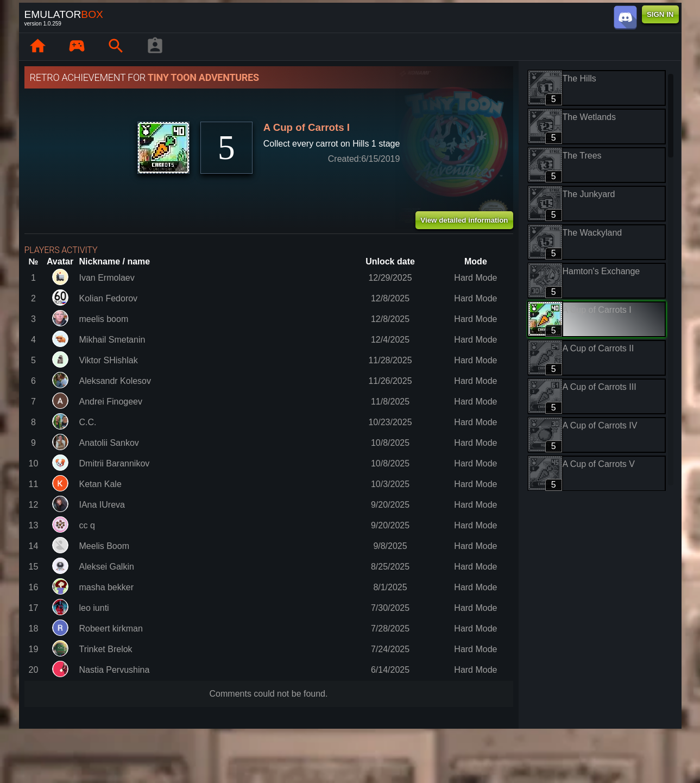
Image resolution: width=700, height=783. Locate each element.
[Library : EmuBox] (77, 47)
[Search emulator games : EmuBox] (116, 47)
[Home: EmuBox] (38, 47)
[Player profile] (155, 47)
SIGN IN (660, 14)
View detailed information (464, 220)
